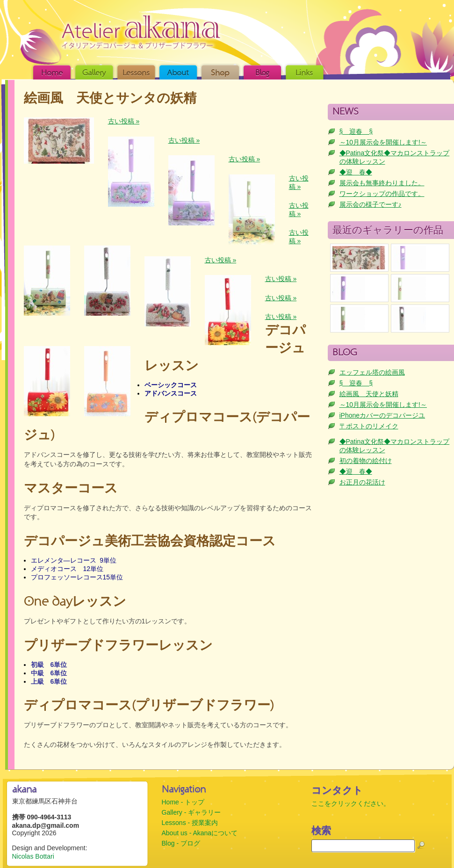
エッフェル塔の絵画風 (372, 372)
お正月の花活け (362, 482)
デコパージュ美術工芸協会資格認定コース (150, 542)
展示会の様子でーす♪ (371, 204)
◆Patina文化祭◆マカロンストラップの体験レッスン (395, 157)
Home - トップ (183, 802)
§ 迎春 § (356, 131)
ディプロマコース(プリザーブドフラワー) (149, 706)
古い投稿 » (124, 121)
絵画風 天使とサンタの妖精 (110, 99)
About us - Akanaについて (200, 833)
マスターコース (71, 489)
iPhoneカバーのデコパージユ (382, 415)
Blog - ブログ (181, 843)
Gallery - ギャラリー (191, 812)
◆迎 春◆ (356, 172)
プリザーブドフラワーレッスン (118, 646)
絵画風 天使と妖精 (369, 394)
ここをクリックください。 (351, 803)
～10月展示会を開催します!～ (383, 142)
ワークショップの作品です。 (382, 194)
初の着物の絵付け (366, 461)
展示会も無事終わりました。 (382, 183)
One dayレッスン (75, 602)
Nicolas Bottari (33, 856)
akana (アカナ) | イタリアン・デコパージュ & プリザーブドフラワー (141, 32)
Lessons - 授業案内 (190, 823)
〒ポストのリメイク (369, 426)
